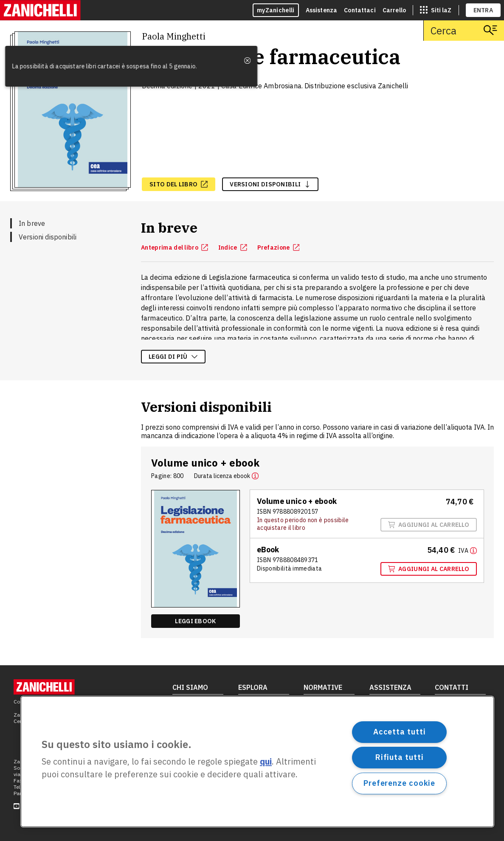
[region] (257, 762)
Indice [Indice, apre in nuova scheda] (233, 248)
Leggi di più (173, 357)
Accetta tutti (400, 732)
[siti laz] (436, 10)
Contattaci (360, 10)
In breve (32, 223)
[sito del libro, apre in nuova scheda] (179, 184)
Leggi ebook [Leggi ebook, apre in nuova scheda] (195, 621)
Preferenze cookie (399, 783)
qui (266, 762)
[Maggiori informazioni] (467, 550)
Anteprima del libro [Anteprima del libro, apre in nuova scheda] (175, 248)
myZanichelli (276, 10)
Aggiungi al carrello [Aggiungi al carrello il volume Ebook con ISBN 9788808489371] (429, 569)
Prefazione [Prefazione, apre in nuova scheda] (279, 248)
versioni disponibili (270, 184)
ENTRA (483, 10)
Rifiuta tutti (400, 757)
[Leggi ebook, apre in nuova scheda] (196, 621)
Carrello (394, 10)
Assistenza (322, 10)
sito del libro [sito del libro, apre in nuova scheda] (179, 184)
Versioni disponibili (48, 237)
